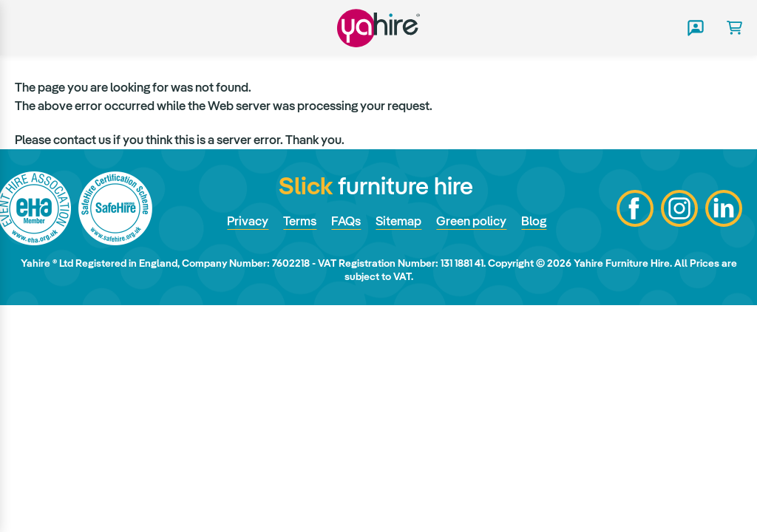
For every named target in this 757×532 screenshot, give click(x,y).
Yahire (378, 28)
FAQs (346, 221)
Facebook (635, 208)
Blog (534, 221)
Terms (300, 221)
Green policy (471, 221)
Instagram (679, 208)
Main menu (24, 28)
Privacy (248, 221)
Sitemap (398, 221)
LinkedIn (724, 208)
